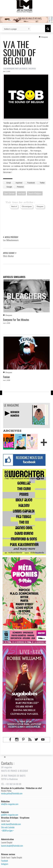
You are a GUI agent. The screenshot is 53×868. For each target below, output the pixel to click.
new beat (21, 193)
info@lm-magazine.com (10, 804)
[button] (48, 28)
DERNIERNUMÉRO (15, 414)
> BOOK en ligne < (7, 831)
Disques (44, 37)
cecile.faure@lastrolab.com (11, 824)
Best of (14, 207)
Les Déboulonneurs (11, 240)
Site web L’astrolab (8, 827)
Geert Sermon (9, 193)
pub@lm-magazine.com (10, 815)
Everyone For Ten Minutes (16, 320)
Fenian (6, 377)
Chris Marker (8, 256)
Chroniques (27, 207)
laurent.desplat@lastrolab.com (12, 846)
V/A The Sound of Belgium (19, 52)
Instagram (5, 864)
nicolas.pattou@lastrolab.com (12, 793)
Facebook (5, 861)
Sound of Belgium (35, 193)
